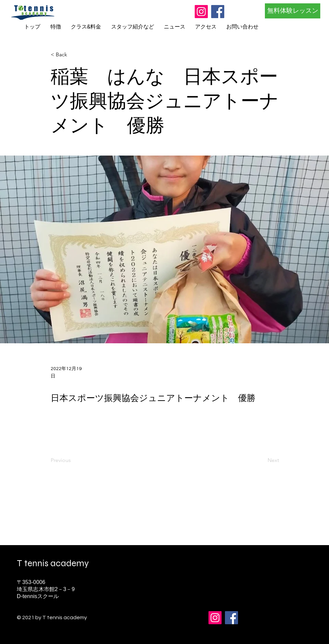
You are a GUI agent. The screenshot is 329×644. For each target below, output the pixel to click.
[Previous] (73, 461)
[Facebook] (218, 12)
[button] (73, 55)
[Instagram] (201, 12)
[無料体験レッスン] (293, 11)
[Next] (262, 461)
